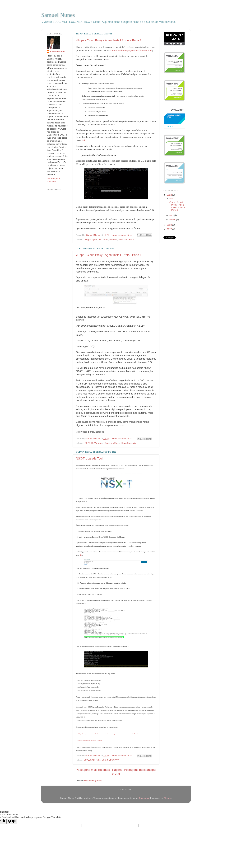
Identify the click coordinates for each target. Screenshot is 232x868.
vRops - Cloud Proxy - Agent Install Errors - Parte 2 (109, 40)
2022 (170, 195)
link (84, 140)
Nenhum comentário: (122, 235)
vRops (131, 240)
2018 (170, 225)
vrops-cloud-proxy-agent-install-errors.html (131, 50)
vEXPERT (103, 240)
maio (172, 199)
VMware (113, 240)
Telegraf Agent (90, 240)
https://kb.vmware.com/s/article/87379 (91, 740)
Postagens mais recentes (93, 770)
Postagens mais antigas (140, 770)
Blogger (168, 798)
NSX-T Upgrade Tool (89, 459)
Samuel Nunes (58, 15)
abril (172, 215)
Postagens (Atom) (93, 781)
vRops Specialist (128, 443)
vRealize (123, 240)
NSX (98, 760)
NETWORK (89, 760)
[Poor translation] (12, 821)
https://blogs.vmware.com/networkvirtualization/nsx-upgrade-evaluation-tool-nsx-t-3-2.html (108, 734)
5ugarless (144, 798)
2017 (170, 229)
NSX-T (105, 760)
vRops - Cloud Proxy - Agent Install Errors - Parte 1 (109, 255)
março (173, 220)
